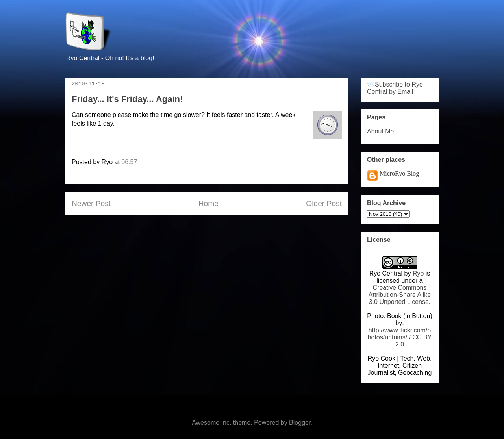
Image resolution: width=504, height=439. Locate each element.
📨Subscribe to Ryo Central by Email (395, 88)
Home (208, 203)
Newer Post (91, 203)
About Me (380, 131)
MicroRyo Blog (399, 173)
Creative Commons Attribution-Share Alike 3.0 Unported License (400, 295)
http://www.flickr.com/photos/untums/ (399, 334)
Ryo (418, 273)
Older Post (324, 203)
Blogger (300, 423)
